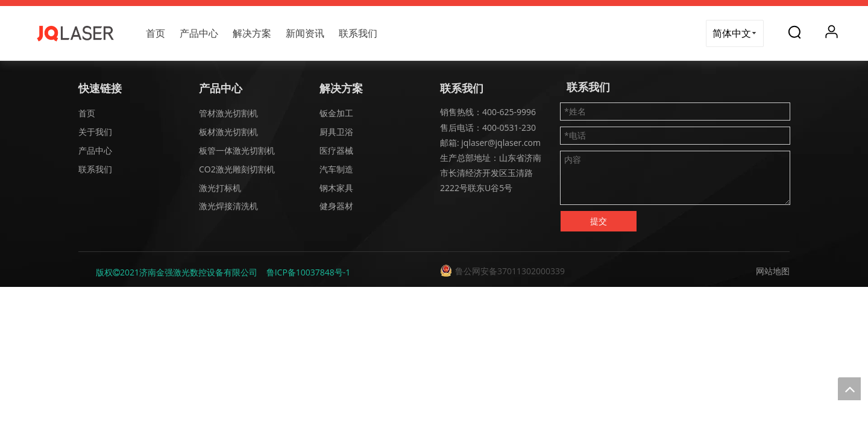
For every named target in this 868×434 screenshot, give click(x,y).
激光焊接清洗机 (228, 206)
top (849, 389)
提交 (599, 221)
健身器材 (336, 206)
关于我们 (95, 132)
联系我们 (358, 33)
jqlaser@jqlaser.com (500, 143)
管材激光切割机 (228, 113)
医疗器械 (336, 150)
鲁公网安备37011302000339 (510, 271)
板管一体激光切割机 (237, 150)
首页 (156, 33)
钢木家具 (336, 188)
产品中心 (199, 33)
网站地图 (773, 271)
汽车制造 (336, 169)
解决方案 (252, 33)
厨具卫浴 (336, 132)
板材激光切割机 (228, 132)
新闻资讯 (305, 33)
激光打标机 (220, 188)
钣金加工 (336, 113)
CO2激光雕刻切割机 (237, 169)
